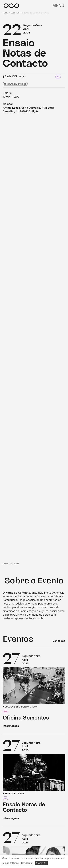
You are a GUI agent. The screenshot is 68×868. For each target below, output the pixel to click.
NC (58, 77)
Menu (58, 6)
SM (6, 712)
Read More (27, 863)
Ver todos (59, 641)
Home (5, 13)
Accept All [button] (41, 863)
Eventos (15, 13)
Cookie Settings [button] (10, 863)
